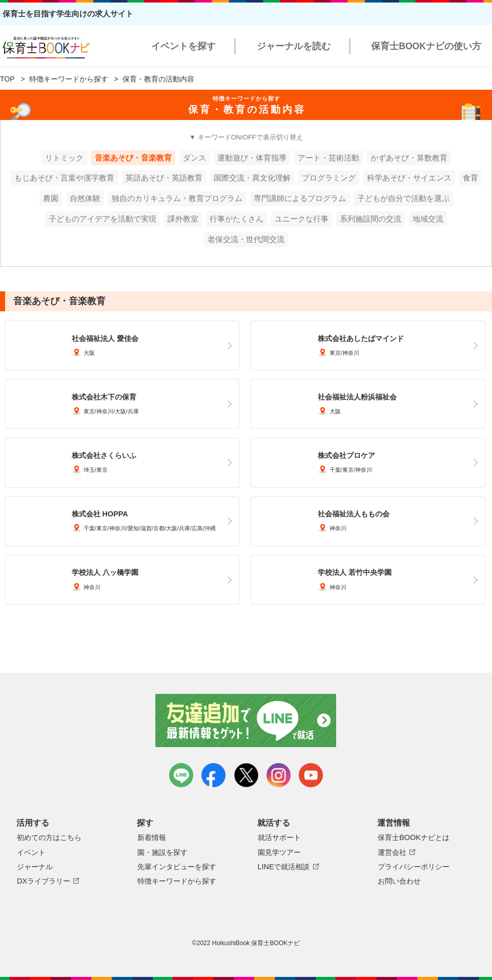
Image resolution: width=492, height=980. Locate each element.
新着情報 (152, 837)
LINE (181, 775)
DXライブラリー (44, 881)
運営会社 (392, 852)
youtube (311, 775)
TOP (7, 79)
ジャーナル (35, 867)
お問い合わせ (399, 881)
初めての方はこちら (49, 837)
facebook (213, 775)
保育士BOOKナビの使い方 (426, 46)
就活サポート (279, 837)
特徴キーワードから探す (69, 79)
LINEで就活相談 (284, 867)
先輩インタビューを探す (177, 867)
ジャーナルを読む (294, 46)
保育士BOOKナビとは (414, 837)
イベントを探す (183, 46)
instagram (279, 775)
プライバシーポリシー (414, 867)
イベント (31, 852)
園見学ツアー (279, 852)
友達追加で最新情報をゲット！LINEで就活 (246, 721)
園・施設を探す (162, 852)
